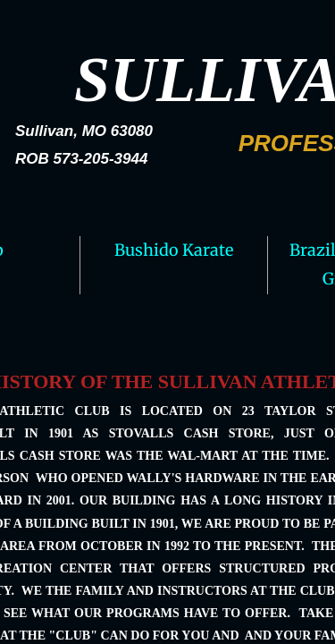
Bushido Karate (174, 250)
